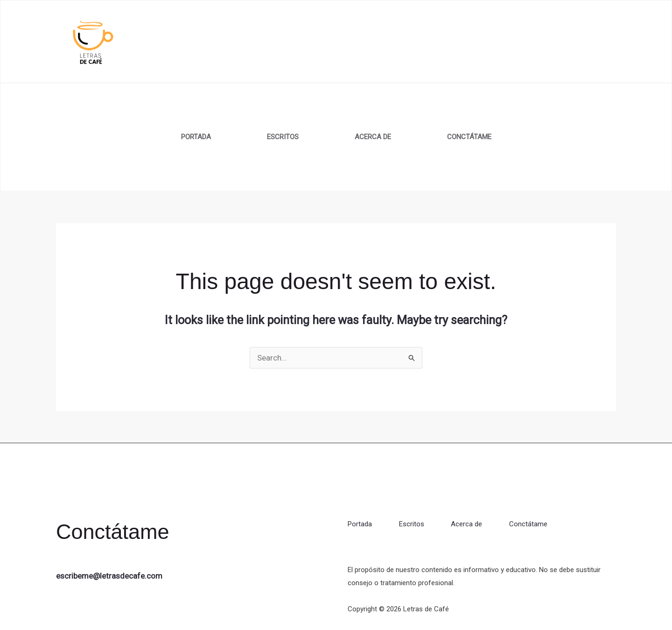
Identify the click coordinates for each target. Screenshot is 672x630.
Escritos (283, 137)
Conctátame (469, 137)
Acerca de (373, 137)
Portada (196, 137)
